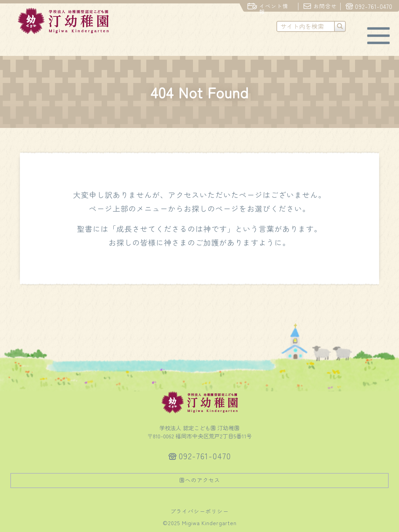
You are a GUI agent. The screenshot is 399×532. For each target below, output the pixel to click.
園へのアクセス (200, 480)
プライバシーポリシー (199, 511)
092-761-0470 (205, 456)
